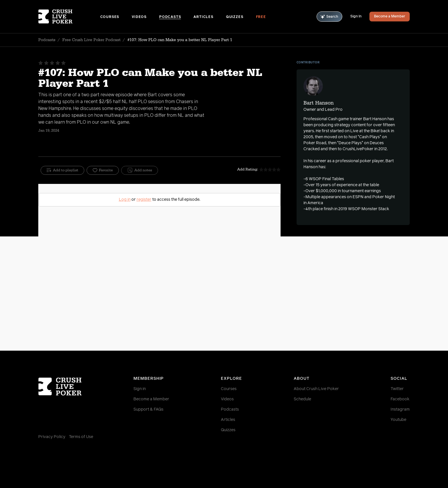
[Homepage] (69, 17)
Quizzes (235, 17)
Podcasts (170, 17)
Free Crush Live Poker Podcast (91, 40)
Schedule (302, 399)
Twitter (397, 389)
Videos (139, 17)
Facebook (400, 399)
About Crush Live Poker (316, 389)
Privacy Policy (52, 437)
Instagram (400, 409)
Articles (203, 17)
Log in (125, 200)
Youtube (398, 420)
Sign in (140, 389)
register (144, 200)
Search (329, 17)
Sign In (356, 17)
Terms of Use (81, 437)
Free (261, 17)
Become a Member (390, 17)
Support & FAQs (148, 409)
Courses (110, 17)
